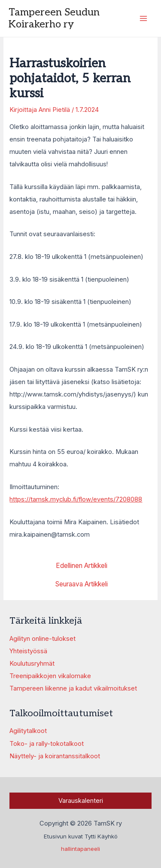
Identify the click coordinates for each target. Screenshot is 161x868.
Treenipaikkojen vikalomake (50, 676)
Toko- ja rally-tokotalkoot (47, 744)
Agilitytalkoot (28, 731)
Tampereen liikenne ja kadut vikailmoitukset (73, 688)
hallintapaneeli (80, 849)
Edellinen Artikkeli (82, 566)
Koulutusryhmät (32, 664)
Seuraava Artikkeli (82, 584)
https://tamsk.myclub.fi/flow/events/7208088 (76, 499)
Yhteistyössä (28, 651)
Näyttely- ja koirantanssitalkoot (55, 756)
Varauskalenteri (81, 801)
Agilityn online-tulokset (43, 639)
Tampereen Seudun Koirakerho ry (54, 18)
